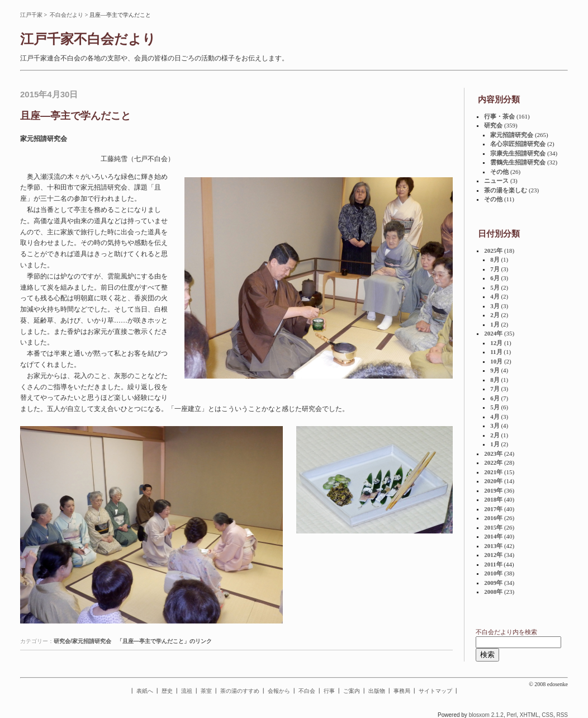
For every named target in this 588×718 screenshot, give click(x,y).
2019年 (493, 490)
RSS (562, 715)
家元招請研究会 (512, 135)
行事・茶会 (499, 116)
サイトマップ (435, 691)
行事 (329, 691)
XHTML (529, 715)
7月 (495, 269)
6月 (495, 278)
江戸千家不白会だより (88, 39)
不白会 (307, 691)
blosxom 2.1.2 (486, 715)
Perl (511, 715)
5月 (495, 287)
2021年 (493, 472)
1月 (495, 324)
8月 (495, 259)
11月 (496, 352)
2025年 (493, 251)
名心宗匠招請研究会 (518, 144)
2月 (495, 315)
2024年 (493, 333)
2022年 (493, 462)
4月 (495, 296)
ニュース (496, 181)
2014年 (493, 536)
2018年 (493, 499)
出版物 (377, 691)
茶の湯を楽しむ (506, 190)
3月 (495, 306)
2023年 (493, 454)
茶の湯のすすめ (240, 691)
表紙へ (145, 691)
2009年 (493, 583)
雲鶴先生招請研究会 (518, 162)
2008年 (493, 592)
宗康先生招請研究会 (518, 153)
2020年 (493, 481)
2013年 (493, 546)
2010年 (493, 573)
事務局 (402, 691)
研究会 (493, 125)
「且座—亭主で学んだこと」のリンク (164, 641)
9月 (495, 370)
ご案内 (352, 691)
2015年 (493, 527)
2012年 (493, 555)
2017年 (493, 509)
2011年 (493, 564)
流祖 (187, 691)
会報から (279, 691)
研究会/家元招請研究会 (82, 641)
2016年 (493, 518)
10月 (496, 361)
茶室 (206, 691)
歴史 (167, 691)
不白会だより (67, 15)
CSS (547, 715)
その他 (499, 172)
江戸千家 (31, 15)
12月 (496, 343)
